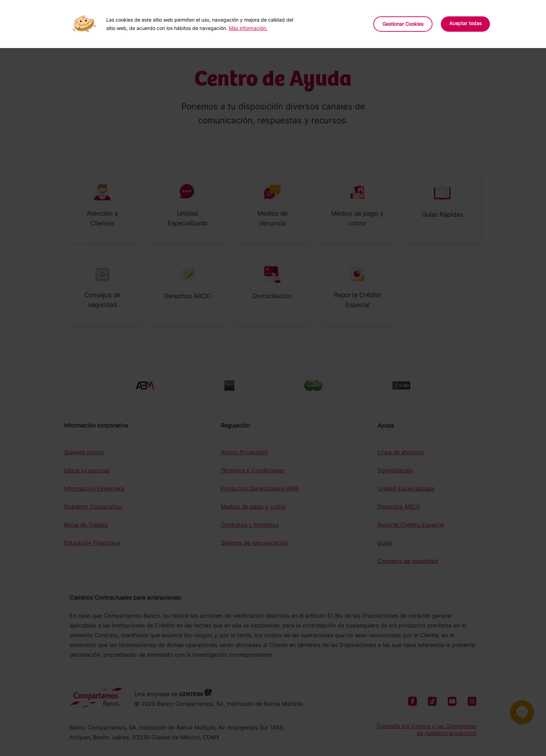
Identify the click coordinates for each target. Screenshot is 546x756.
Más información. (248, 28)
